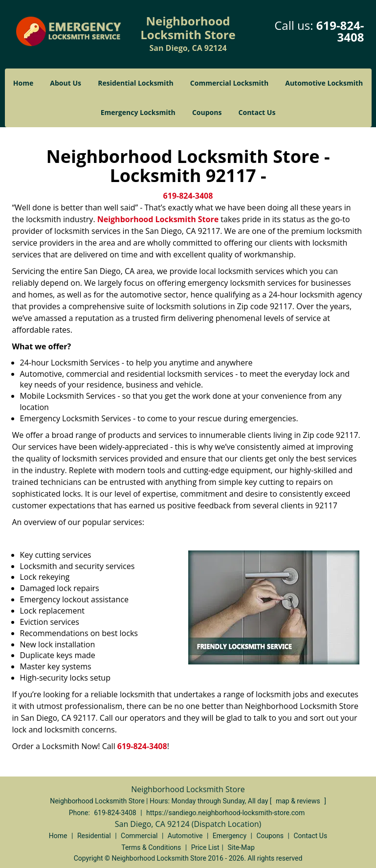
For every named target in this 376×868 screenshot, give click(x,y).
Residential (94, 836)
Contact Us (257, 112)
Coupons (207, 112)
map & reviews (299, 801)
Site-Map (241, 847)
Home (23, 83)
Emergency (230, 836)
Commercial (139, 836)
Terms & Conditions (151, 847)
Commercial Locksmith (229, 83)
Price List (205, 847)
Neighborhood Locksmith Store (158, 219)
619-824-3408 (340, 31)
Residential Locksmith (136, 83)
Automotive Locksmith (324, 83)
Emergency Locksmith (138, 112)
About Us (66, 83)
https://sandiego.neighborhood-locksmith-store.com (225, 813)
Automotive (185, 836)
